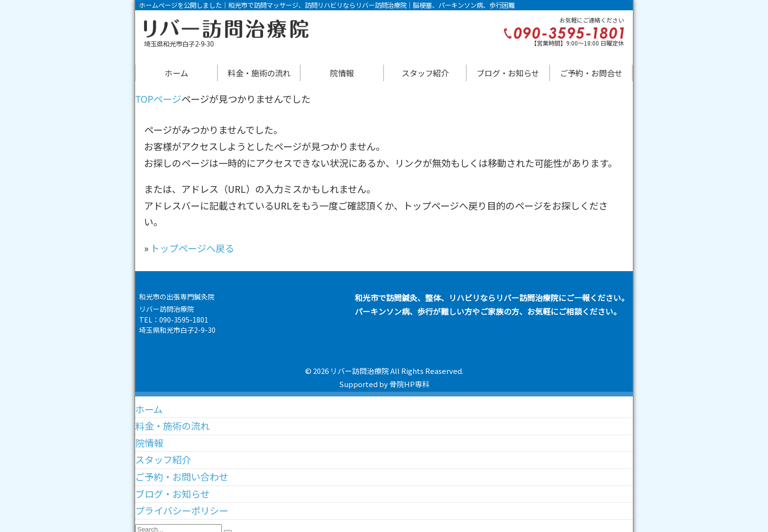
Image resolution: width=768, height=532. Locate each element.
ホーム (176, 73)
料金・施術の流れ (259, 73)
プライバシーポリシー (182, 506)
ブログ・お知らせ (508, 73)
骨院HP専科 (409, 384)
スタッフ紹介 (425, 73)
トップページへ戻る (192, 248)
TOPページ (158, 99)
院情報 (342, 73)
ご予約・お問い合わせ (182, 472)
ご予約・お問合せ (591, 73)
